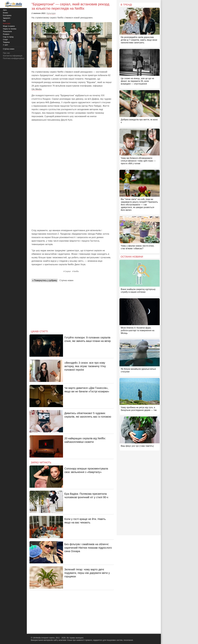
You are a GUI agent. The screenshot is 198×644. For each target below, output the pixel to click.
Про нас (6, 53)
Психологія (7, 31)
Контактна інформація (13, 56)
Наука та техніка (10, 29)
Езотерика (7, 15)
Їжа (4, 21)
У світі (5, 45)
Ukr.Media (37, 89)
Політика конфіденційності (14, 58)
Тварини (6, 42)
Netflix (76, 271)
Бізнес (5, 13)
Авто (5, 10)
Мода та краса (9, 26)
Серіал (68, 271)
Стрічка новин (66, 280)
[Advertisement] (72, 143)
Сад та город (8, 37)
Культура (51, 13)
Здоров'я (7, 18)
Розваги (6, 34)
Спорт (5, 40)
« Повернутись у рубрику (45, 280)
